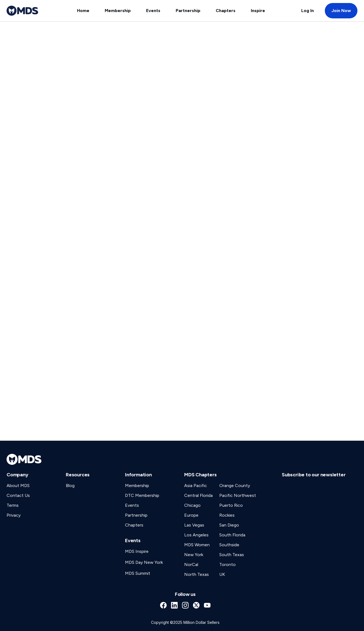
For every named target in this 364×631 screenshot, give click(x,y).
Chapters (226, 11)
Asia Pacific (196, 486)
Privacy (14, 515)
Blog (70, 486)
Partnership (188, 11)
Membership (118, 11)
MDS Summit (138, 573)
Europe (191, 515)
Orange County (235, 486)
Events (153, 11)
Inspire (258, 11)
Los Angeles (196, 535)
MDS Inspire (137, 551)
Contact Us (18, 495)
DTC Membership (142, 495)
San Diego (229, 525)
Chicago (192, 505)
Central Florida (198, 495)
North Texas (197, 574)
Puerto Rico (231, 505)
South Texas (232, 555)
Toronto (228, 564)
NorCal (191, 564)
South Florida (232, 535)
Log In (308, 11)
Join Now (341, 11)
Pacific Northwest (238, 495)
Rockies (227, 515)
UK (222, 574)
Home (83, 11)
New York (194, 555)
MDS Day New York (144, 562)
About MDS (18, 486)
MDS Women (197, 545)
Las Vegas (194, 525)
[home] (22, 11)
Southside (229, 545)
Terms (13, 505)
